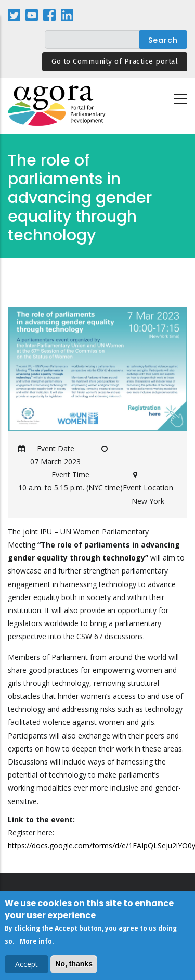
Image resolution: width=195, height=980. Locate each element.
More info (36, 943)
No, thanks (74, 965)
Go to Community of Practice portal (115, 62)
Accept (27, 966)
